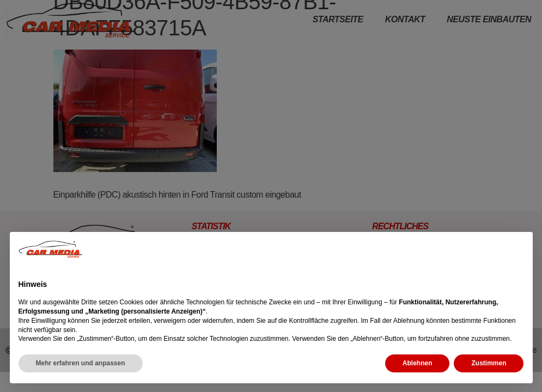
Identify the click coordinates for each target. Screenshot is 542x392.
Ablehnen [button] (418, 363)
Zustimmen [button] (489, 363)
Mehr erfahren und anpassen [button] (81, 363)
